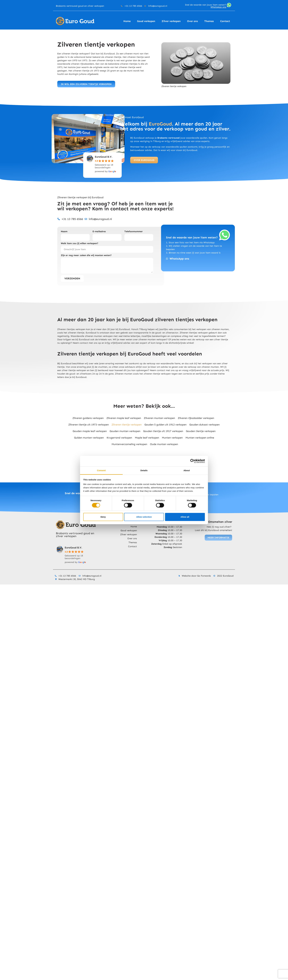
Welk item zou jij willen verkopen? (80, 243)
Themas (209, 21)
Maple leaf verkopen (147, 438)
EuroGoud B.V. (104, 157)
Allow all (185, 517)
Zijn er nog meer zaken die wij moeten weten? (86, 255)
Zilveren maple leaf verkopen (124, 418)
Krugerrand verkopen (119, 438)
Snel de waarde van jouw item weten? (206, 6)
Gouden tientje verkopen (201, 431)
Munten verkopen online (200, 438)
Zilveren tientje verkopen (127, 425)
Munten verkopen (172, 438)
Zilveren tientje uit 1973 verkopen (89, 425)
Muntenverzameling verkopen (129, 444)
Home (127, 21)
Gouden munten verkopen (125, 431)
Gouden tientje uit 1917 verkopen (163, 431)
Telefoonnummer (134, 232)
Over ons (192, 21)
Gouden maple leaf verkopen (90, 431)
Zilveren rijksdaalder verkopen (196, 418)
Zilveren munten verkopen (159, 418)
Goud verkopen (146, 21)
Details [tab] (144, 470)
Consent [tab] (101, 470)
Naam (64, 232)
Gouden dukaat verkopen (204, 425)
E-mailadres (99, 232)
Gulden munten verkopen (89, 438)
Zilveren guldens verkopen (88, 418)
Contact (225, 21)
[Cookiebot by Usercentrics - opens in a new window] (192, 461)
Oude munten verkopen (164, 444)
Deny (103, 517)
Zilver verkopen (171, 21)
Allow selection (144, 517)
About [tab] (187, 470)
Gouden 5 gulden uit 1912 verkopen (165, 425)
